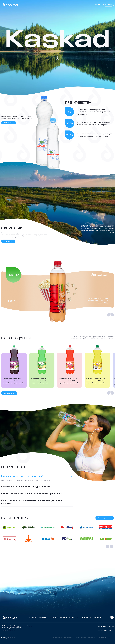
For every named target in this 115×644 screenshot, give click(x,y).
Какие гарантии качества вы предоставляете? (26, 487)
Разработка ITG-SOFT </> (106, 638)
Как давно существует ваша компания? (22, 476)
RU (99, 5)
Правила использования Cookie (63, 638)
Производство (87, 618)
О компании (32, 618)
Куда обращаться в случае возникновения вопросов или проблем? (31, 502)
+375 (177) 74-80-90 (106, 627)
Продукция (43, 618)
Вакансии (63, 618)
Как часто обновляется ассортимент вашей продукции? (31, 493)
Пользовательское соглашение (85, 638)
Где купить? (53, 618)
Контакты (98, 618)
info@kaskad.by (105, 630)
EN (96, 5)
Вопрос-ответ (74, 618)
